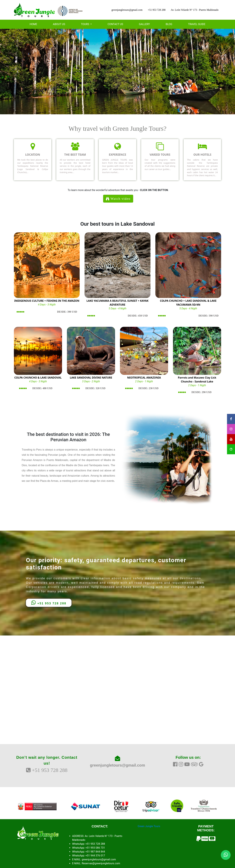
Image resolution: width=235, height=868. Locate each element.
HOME (33, 24)
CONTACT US (115, 24)
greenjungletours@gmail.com (127, 10)
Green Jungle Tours (149, 826)
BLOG (169, 24)
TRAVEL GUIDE (197, 24)
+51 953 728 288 (157, 10)
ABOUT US (59, 24)
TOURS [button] (85, 24)
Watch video (118, 199)
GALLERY (144, 24)
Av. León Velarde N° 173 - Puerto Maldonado (195, 10)
